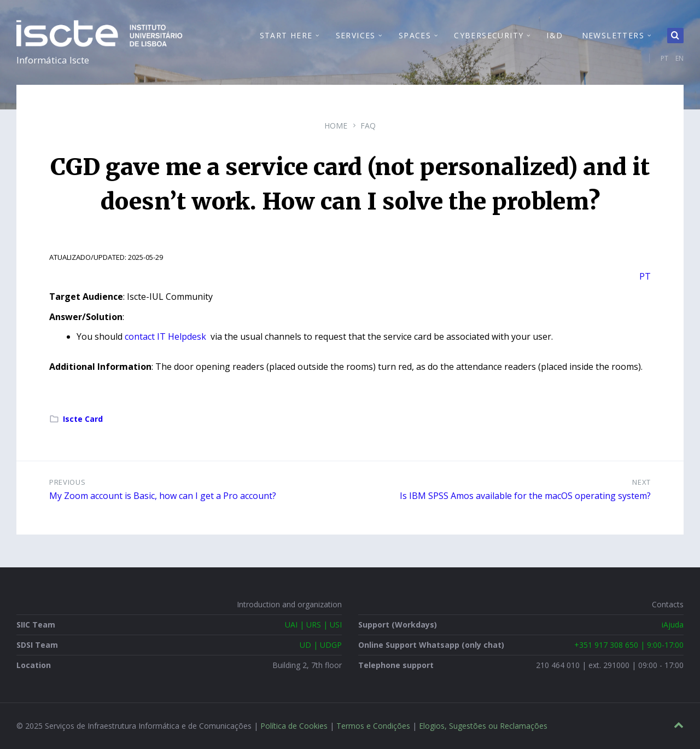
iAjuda (673, 625)
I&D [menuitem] (555, 35)
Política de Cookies (294, 726)
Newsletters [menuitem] (613, 35)
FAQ (368, 126)
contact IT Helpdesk (167, 336)
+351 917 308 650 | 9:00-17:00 (629, 645)
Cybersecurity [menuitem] (489, 35)
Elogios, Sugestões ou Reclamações (483, 726)
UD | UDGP (321, 645)
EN (679, 58)
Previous (67, 482)
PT (664, 58)
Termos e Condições (373, 726)
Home (336, 126)
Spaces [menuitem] (415, 35)
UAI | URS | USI (313, 625)
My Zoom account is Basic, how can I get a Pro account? (163, 496)
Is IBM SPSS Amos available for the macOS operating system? (525, 496)
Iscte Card (83, 419)
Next (641, 482)
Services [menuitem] (356, 35)
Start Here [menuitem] (286, 35)
